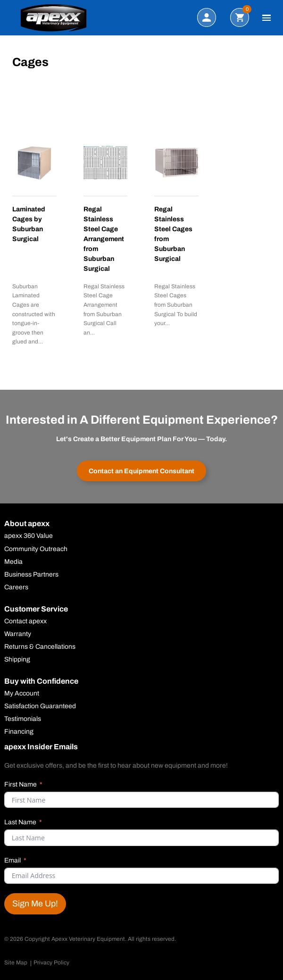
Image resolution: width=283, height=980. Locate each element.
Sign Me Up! (35, 904)
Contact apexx (25, 621)
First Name (21, 784)
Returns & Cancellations (40, 647)
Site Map (16, 963)
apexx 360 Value (29, 536)
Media (13, 562)
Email (12, 860)
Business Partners (31, 575)
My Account (22, 694)
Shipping (17, 660)
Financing (19, 732)
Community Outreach (36, 549)
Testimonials (23, 719)
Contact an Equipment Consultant (141, 471)
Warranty (18, 634)
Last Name (20, 822)
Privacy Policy (51, 963)
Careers (16, 587)
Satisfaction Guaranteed (40, 706)
